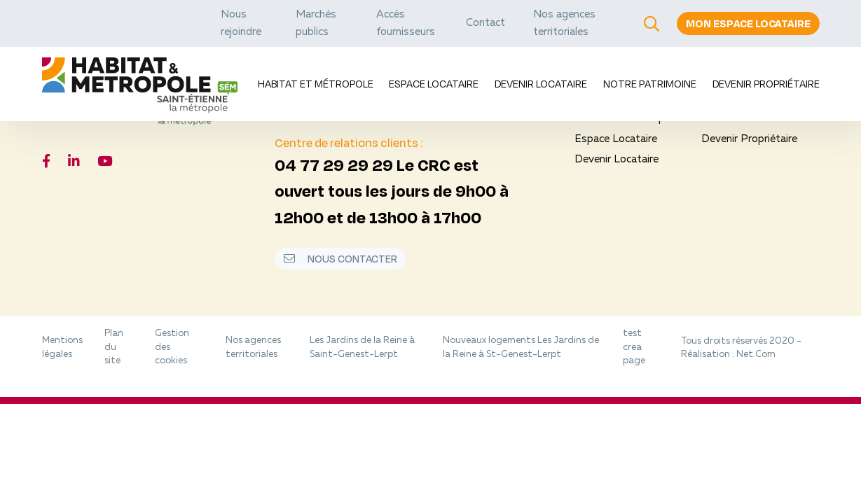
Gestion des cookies (172, 347)
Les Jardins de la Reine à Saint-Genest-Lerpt (362, 348)
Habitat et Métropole (316, 84)
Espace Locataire (434, 84)
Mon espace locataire (748, 23)
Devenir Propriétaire (766, 84)
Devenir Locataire (541, 84)
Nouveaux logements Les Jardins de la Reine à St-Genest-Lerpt (521, 348)
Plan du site (114, 347)
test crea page (634, 347)
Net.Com (756, 355)
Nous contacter (340, 259)
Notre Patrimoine (650, 84)
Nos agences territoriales (253, 348)
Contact (485, 23)
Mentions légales (62, 348)
